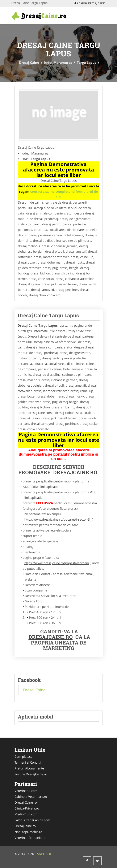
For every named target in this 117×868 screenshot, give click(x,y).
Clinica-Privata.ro (27, 808)
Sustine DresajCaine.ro (31, 774)
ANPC (41, 854)
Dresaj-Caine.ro (26, 802)
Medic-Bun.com (26, 814)
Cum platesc (23, 756)
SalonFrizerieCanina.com (32, 820)
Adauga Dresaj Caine (90, 3)
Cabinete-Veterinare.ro (31, 797)
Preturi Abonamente (29, 768)
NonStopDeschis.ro (28, 832)
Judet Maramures (58, 62)
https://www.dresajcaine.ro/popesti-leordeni (57, 563)
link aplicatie (49, 487)
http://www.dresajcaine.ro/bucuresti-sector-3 (57, 519)
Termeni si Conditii (28, 762)
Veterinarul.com (26, 791)
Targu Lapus (86, 62)
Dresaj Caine (29, 62)
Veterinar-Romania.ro (30, 838)
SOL (49, 854)
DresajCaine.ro (75, 472)
